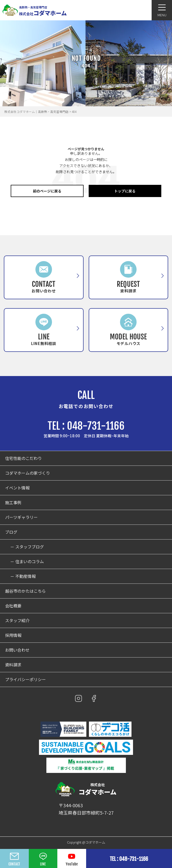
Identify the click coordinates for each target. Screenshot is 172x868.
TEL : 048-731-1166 (86, 426)
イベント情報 (17, 488)
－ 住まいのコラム (27, 562)
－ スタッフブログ (27, 547)
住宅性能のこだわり (23, 458)
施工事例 (13, 503)
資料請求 (13, 665)
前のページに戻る (47, 191)
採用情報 (13, 635)
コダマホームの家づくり (28, 473)
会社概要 (13, 606)
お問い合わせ (17, 650)
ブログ (11, 532)
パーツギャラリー (21, 517)
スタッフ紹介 (17, 620)
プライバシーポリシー (25, 679)
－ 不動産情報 (23, 576)
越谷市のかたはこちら (25, 591)
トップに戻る (125, 191)
